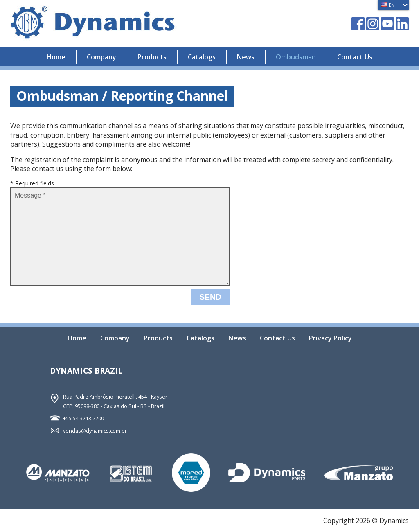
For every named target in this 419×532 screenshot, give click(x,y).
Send (210, 297)
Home (56, 57)
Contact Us (355, 57)
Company (101, 57)
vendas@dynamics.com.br (95, 431)
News (246, 57)
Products (152, 57)
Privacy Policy (330, 339)
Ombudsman (296, 57)
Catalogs (202, 57)
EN (388, 5)
